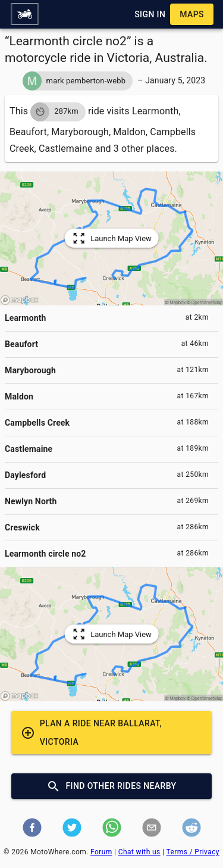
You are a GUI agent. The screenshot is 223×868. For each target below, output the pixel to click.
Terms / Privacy (193, 852)
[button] (24, 14)
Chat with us (139, 852)
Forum (101, 852)
